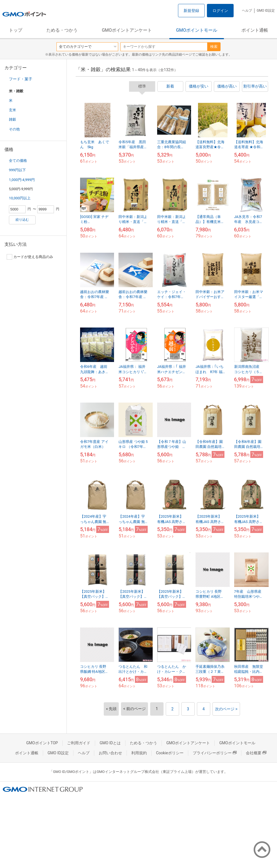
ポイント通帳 (255, 30)
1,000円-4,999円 (22, 180)
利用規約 (139, 753)
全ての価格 (18, 161)
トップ (16, 30)
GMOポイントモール (197, 30)
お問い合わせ (110, 753)
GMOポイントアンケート (127, 30)
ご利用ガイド (79, 743)
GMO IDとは (110, 743)
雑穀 (13, 119)
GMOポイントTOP (42, 743)
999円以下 (17, 170)
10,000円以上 (20, 198)
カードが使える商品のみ (30, 257)
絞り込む (22, 220)
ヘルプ (247, 11)
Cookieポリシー (170, 753)
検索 (214, 47)
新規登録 (191, 11)
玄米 (13, 110)
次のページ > (226, 709)
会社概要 (256, 753)
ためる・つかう (62, 30)
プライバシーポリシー (215, 753)
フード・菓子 (21, 79)
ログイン (220, 11)
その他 (14, 129)
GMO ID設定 (266, 11)
